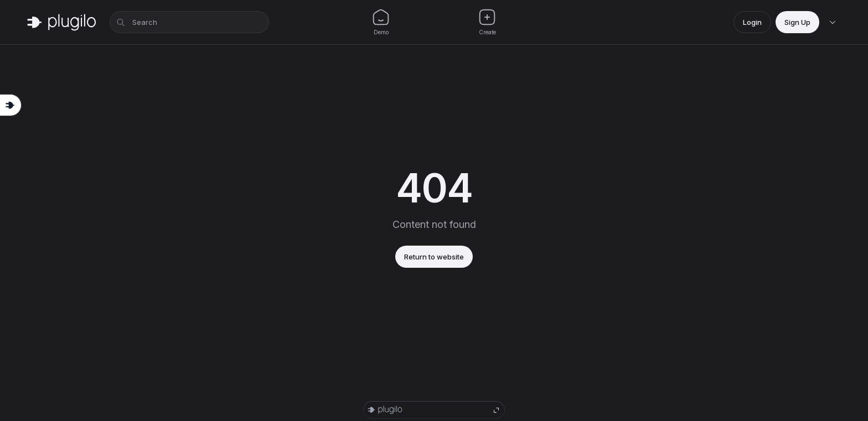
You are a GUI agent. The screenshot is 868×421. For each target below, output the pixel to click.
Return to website (434, 257)
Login (752, 22)
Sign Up (797, 22)
